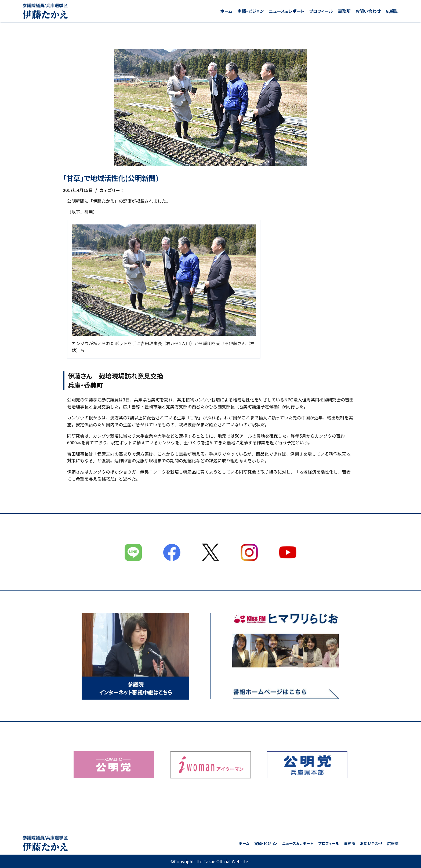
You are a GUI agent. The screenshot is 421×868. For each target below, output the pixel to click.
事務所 (344, 11)
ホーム (226, 11)
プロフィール (321, 11)
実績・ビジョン (251, 11)
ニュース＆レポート (286, 11)
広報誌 (392, 11)
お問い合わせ (368, 11)
